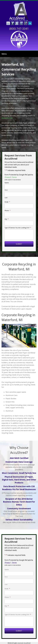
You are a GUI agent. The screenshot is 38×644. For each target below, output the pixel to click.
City (7, 219)
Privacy (7, 177)
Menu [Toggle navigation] (4, 54)
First (6, 190)
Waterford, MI (7, 118)
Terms (14, 177)
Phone (7, 211)
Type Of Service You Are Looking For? (18, 228)
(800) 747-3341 (19, 29)
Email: (7, 202)
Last (6, 198)
